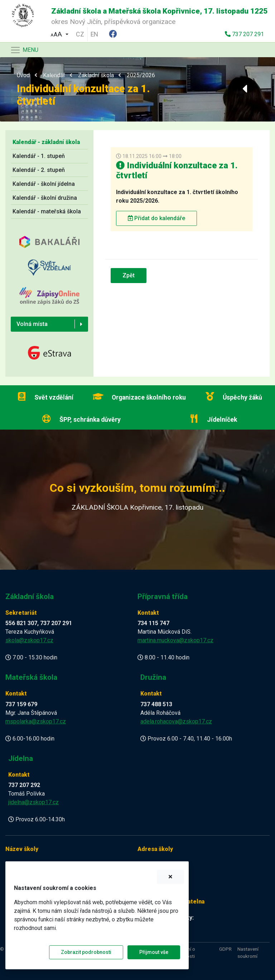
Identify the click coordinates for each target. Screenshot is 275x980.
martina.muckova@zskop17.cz (175, 640)
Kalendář (54, 75)
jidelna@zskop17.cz (33, 802)
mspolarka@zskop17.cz (36, 721)
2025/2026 (141, 75)
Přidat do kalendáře (156, 218)
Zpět (129, 275)
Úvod (23, 75)
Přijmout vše (154, 952)
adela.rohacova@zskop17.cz (176, 721)
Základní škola (96, 75)
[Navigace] (24, 50)
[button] (59, 33)
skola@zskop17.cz (29, 640)
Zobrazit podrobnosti (86, 952)
